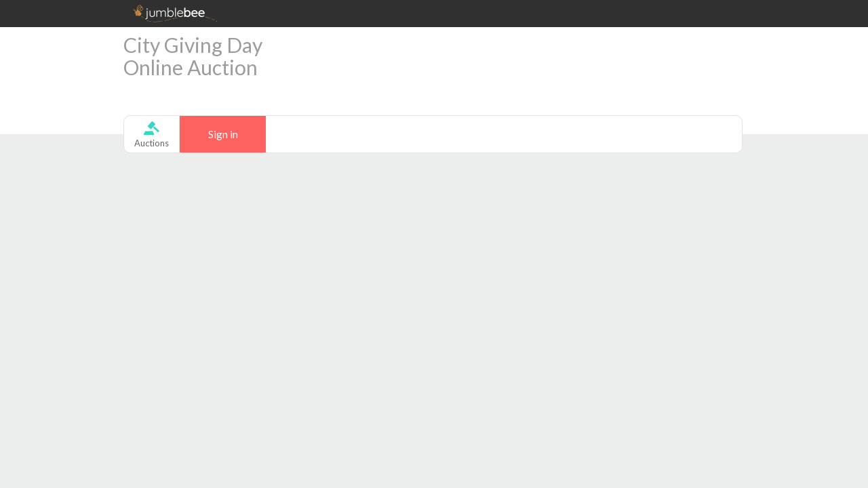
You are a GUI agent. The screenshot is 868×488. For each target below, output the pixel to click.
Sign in (223, 134)
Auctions (152, 143)
